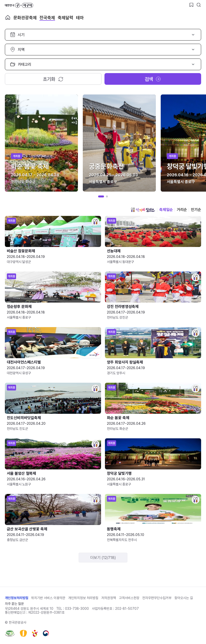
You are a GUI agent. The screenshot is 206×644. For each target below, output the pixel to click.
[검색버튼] (199, 5)
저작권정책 (109, 598)
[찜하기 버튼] (191, 5)
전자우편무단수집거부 (157, 598)
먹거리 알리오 (143, 210)
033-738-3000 (77, 609)
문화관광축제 (25, 18)
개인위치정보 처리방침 (83, 598)
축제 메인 (8, 17)
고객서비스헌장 (129, 598)
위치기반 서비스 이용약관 (48, 598)
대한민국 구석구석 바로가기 (19, 5)
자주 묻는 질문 (14, 604)
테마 (80, 18)
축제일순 (166, 210)
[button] (101, 196)
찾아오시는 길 (184, 598)
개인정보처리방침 (17, 598)
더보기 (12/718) (103, 558)
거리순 (182, 210)
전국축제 (47, 18)
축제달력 (66, 18)
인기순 (196, 210)
